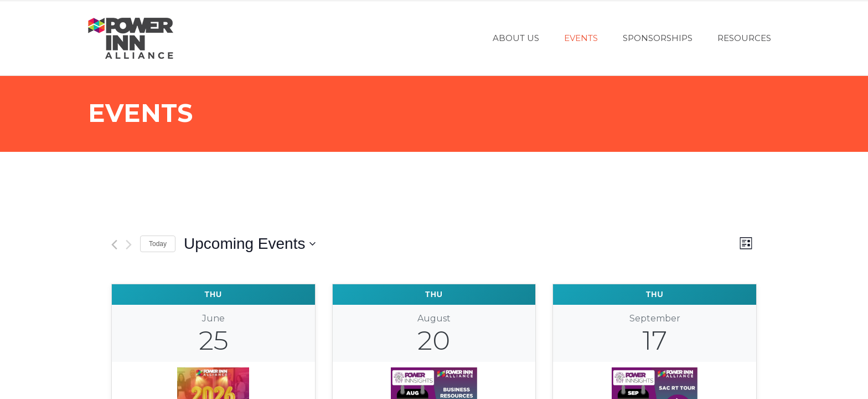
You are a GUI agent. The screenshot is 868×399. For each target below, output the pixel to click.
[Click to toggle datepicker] (250, 244)
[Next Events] (129, 245)
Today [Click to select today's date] (158, 244)
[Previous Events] (114, 245)
